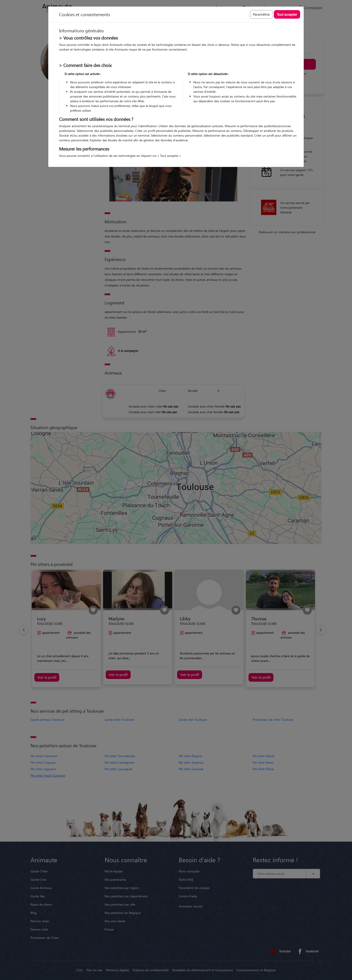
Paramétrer (261, 14)
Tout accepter (287, 14)
